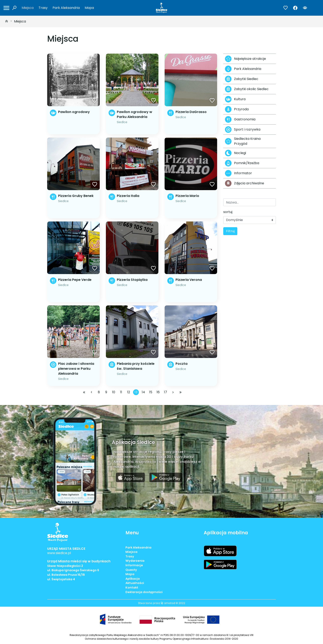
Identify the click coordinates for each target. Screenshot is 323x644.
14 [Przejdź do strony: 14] (143, 392)
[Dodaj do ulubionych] (95, 101)
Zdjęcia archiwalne (245, 183)
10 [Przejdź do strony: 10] (114, 392)
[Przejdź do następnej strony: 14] (173, 392)
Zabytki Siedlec (242, 79)
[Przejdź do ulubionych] (286, 8)
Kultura (235, 99)
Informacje (134, 565)
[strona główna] (7, 21)
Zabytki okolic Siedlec (247, 89)
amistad (168, 603)
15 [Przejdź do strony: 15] (151, 392)
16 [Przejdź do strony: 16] (158, 392)
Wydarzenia (135, 561)
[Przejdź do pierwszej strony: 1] (84, 392)
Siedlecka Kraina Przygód (243, 141)
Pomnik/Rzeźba (242, 163)
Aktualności (135, 583)
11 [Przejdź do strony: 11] (121, 392)
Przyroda (237, 109)
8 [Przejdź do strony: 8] (99, 392)
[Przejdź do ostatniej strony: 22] (180, 392)
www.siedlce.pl (59, 553)
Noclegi (235, 153)
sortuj (228, 212)
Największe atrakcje (245, 59)
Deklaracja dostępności (144, 592)
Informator (238, 173)
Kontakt (132, 587)
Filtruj (230, 231)
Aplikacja (133, 579)
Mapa (89, 8)
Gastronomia (240, 119)
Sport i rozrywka (243, 130)
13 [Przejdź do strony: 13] (136, 392)
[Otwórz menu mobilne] (6, 8)
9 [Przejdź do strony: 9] (106, 392)
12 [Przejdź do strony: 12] (129, 392)
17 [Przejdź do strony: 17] (166, 392)
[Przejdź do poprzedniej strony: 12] (91, 392)
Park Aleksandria (66, 8)
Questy (131, 570)
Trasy (43, 8)
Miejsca (28, 8)
